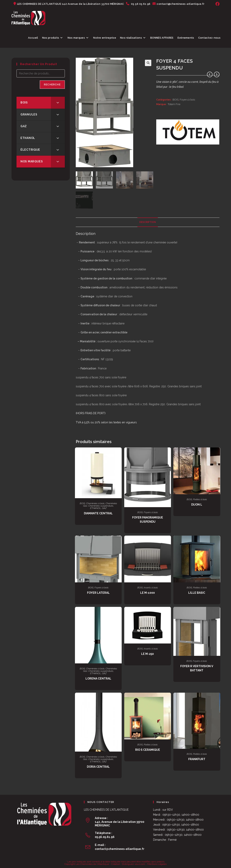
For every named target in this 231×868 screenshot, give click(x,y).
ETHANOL (96, 508)
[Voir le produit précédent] (210, 74)
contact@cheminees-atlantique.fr (120, 849)
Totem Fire (174, 104)
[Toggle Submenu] (58, 103)
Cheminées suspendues (101, 506)
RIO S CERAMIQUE (148, 750)
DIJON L (197, 504)
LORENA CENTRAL (98, 678)
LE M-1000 (148, 593)
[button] (148, 63)
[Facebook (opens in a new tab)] (217, 4)
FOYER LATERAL (98, 593)
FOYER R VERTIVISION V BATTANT (197, 668)
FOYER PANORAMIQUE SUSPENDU (148, 519)
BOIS (176, 100)
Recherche (52, 85)
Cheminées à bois (95, 503)
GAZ (104, 508)
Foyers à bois (187, 100)
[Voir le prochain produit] (217, 74)
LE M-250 (148, 654)
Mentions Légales (157, 864)
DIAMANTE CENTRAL (98, 513)
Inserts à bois (151, 587)
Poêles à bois (200, 499)
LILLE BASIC (197, 593)
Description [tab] (148, 222)
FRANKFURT (197, 759)
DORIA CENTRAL (98, 766)
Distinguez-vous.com (133, 864)
